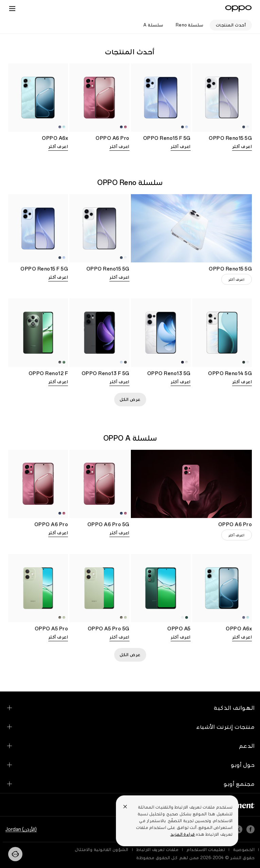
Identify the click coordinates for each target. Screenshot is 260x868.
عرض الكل (130, 400)
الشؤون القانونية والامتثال (102, 850)
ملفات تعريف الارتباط (158, 850)
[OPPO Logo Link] (238, 8)
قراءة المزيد (183, 834)
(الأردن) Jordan (21, 829)
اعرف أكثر (242, 147)
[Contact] (15, 854)
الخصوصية (244, 850)
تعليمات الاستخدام (206, 850)
